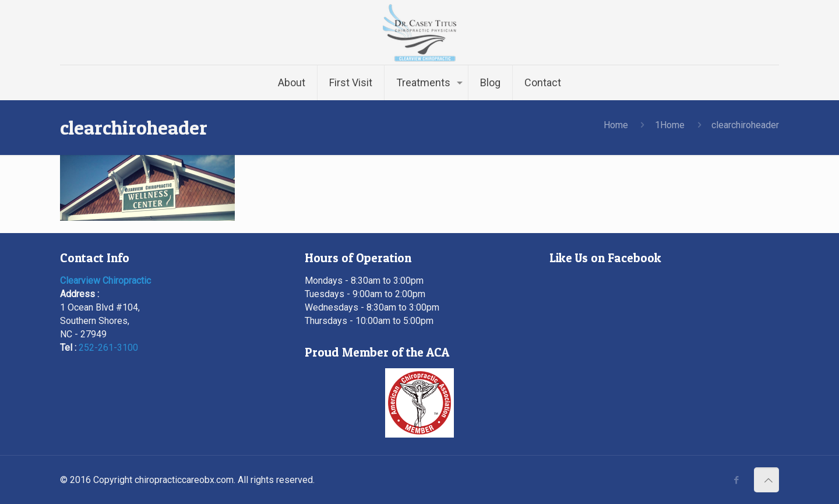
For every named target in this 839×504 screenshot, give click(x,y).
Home (616, 125)
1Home (670, 125)
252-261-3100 (108, 348)
